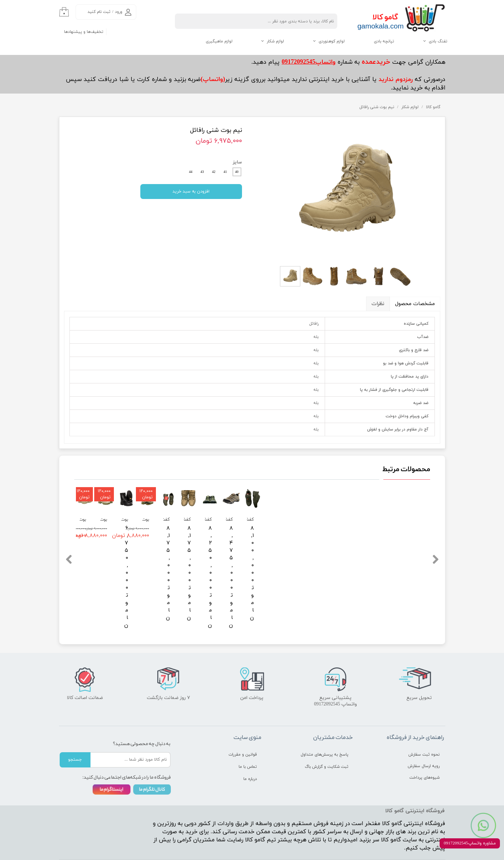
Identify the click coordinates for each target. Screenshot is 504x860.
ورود (119, 12)
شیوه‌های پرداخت (425, 758)
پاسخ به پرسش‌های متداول (325, 735)
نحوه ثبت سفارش (424, 735)
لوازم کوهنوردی (332, 41)
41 (225, 172)
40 (237, 172)
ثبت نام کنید (99, 12)
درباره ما (250, 759)
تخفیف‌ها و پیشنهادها (84, 32)
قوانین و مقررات (243, 735)
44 (191, 172)
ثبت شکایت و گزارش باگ (327, 747)
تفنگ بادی (438, 41)
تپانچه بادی (384, 41)
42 (214, 172)
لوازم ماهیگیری (219, 41)
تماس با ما (248, 747)
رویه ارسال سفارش (424, 746)
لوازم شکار (275, 41)
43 (202, 172)
